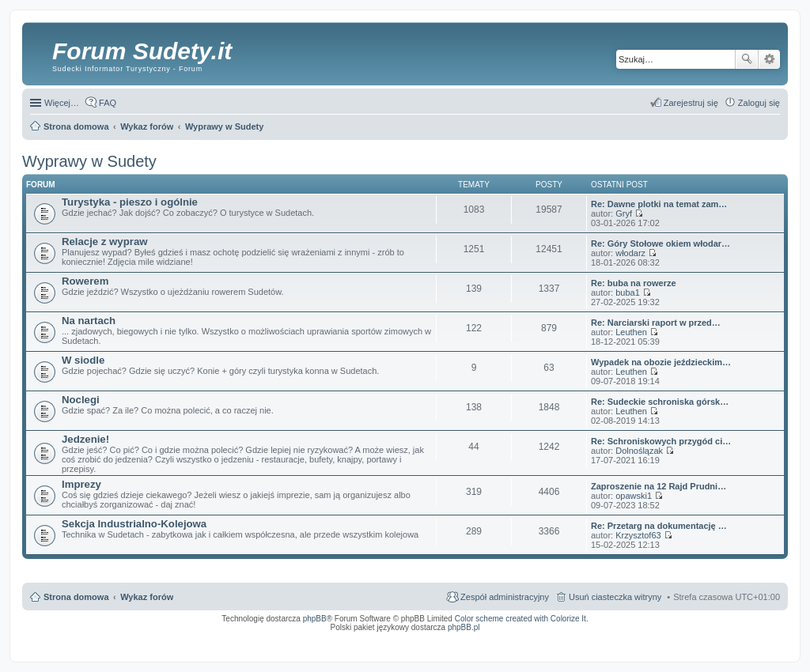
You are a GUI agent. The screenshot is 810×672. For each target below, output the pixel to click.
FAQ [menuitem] (108, 103)
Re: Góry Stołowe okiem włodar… (660, 244)
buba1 (628, 293)
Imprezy (81, 484)
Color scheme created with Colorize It (520, 619)
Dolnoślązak (639, 451)
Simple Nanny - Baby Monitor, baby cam (534, 638)
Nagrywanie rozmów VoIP (659, 638)
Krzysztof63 (638, 535)
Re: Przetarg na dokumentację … (659, 526)
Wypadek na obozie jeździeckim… (661, 362)
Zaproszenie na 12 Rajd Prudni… (659, 486)
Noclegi (81, 400)
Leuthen (631, 332)
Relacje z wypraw (104, 242)
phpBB (315, 619)
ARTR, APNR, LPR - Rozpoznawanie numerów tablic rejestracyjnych (418, 638)
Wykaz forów (147, 597)
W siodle (83, 360)
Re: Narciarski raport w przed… (656, 323)
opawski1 (634, 496)
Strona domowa (76, 597)
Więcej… (62, 103)
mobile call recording (766, 643)
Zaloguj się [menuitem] (759, 103)
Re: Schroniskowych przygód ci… (661, 441)
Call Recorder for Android (604, 638)
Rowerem (85, 281)
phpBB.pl (464, 627)
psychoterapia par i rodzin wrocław (751, 647)
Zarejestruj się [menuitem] (691, 103)
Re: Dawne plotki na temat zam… (659, 204)
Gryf (624, 213)
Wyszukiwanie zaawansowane (769, 59)
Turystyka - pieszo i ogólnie (130, 202)
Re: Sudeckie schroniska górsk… (660, 402)
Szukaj (747, 59)
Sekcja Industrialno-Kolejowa (134, 524)
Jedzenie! (85, 439)
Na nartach (89, 321)
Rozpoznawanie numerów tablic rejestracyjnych (738, 638)
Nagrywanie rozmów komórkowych (707, 643)
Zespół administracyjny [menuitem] (505, 597)
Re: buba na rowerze (634, 283)
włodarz (630, 253)
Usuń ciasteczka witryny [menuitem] (615, 597)
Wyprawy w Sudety (89, 161)
